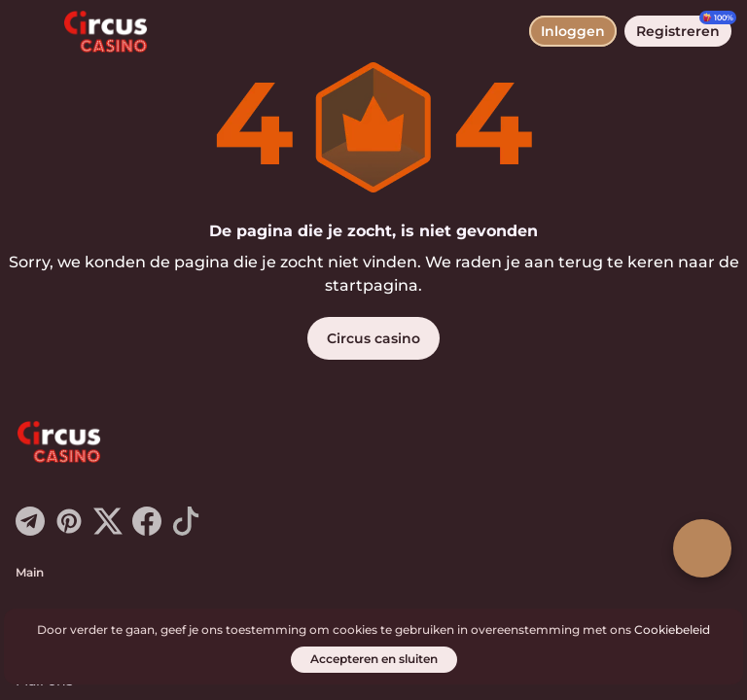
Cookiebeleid (672, 630)
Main (30, 572)
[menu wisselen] (31, 31)
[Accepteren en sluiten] (374, 660)
